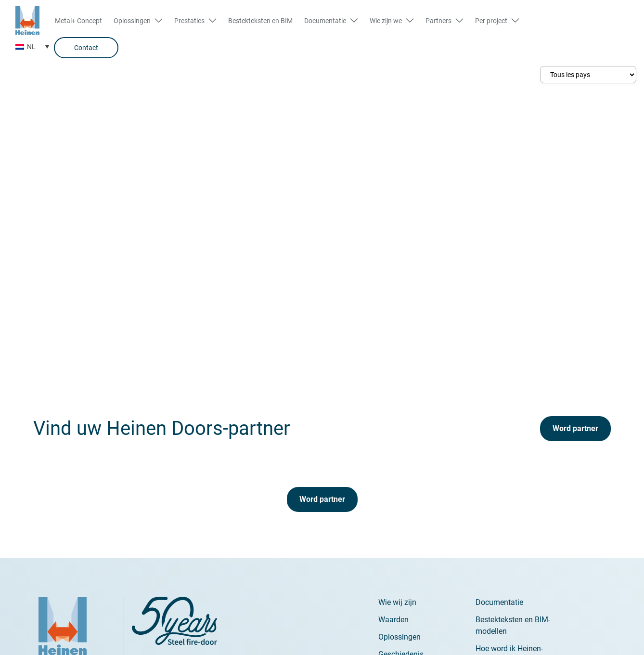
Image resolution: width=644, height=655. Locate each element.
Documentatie (499, 602)
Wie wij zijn (397, 602)
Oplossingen (399, 637)
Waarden (393, 620)
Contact (86, 48)
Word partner (575, 428)
